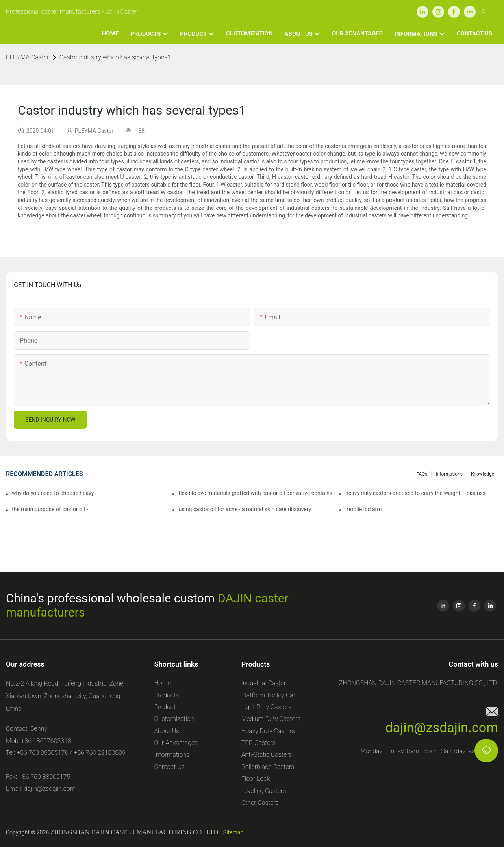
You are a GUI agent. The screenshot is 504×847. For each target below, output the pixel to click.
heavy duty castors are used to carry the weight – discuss (415, 493)
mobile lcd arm (364, 509)
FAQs (422, 474)
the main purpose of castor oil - (50, 509)
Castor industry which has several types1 (115, 57)
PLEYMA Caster (28, 57)
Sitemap (233, 832)
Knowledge (483, 474)
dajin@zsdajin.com (442, 727)
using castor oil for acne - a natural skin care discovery (245, 509)
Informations (449, 474)
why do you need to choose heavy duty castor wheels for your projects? (54, 493)
